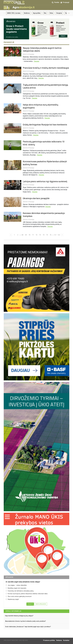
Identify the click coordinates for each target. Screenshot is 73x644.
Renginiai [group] (59, 13)
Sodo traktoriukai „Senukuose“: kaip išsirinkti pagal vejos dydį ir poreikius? (28, 627)
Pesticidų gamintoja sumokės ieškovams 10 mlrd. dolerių (44, 143)
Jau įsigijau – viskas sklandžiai (16, 585)
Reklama (59, 640)
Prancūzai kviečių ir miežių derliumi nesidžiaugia (46, 68)
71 (33, 235)
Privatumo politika (49, 640)
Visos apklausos (41, 604)
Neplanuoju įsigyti (12, 599)
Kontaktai (66, 640)
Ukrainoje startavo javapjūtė (36, 198)
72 (36, 235)
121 (55, 235)
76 (51, 235)
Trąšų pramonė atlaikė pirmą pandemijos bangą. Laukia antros (46, 86)
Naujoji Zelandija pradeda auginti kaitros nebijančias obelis (42, 49)
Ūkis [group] (45, 13)
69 (26, 235)
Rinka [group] (51, 13)
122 (59, 235)
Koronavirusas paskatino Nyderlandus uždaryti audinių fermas (45, 163)
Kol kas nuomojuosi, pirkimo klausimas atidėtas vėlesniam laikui (27, 594)
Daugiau (36, 61)
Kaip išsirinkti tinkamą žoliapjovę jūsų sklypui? (19, 616)
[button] (4, 13)
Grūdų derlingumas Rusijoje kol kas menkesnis (45, 125)
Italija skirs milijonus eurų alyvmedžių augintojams (40, 106)
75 (47, 235)
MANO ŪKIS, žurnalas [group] (14, 13)
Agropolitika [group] (37, 13)
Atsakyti (30, 604)
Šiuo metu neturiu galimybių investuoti (19, 596)
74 (44, 235)
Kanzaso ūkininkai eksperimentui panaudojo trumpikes (44, 215)
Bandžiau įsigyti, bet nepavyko (16, 588)
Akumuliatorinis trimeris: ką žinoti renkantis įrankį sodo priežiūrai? (25, 621)
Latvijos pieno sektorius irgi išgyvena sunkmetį (45, 181)
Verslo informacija (13, 611)
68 (22, 235)
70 (29, 235)
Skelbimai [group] (27, 13)
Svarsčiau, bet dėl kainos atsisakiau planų (20, 591)
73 (40, 235)
